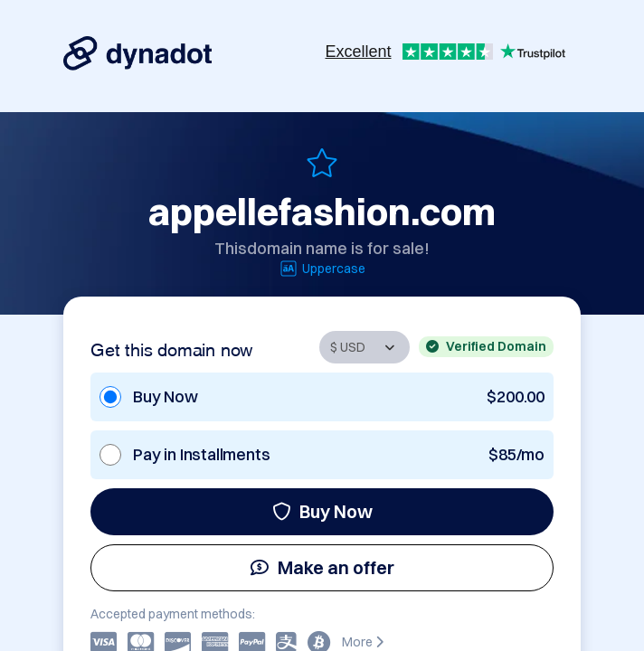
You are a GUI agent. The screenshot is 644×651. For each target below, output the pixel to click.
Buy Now (322, 511)
